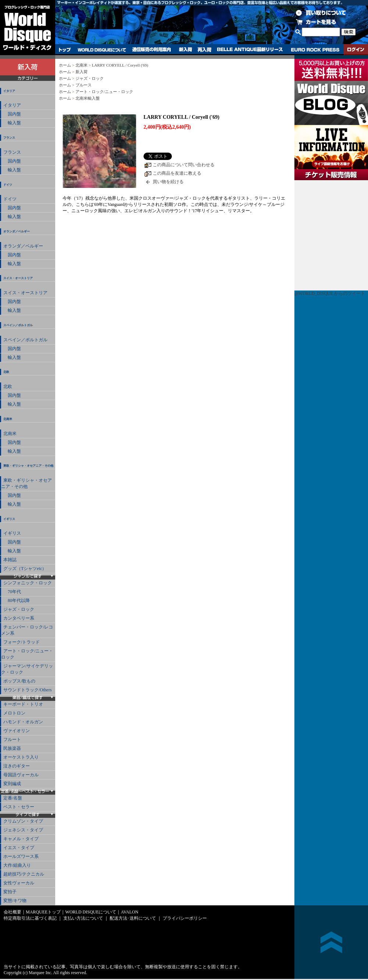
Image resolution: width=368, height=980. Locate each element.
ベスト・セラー (19, 807)
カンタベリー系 (19, 618)
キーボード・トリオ (23, 704)
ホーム (65, 65)
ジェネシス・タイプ (23, 830)
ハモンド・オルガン (23, 722)
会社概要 (13, 912)
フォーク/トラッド (22, 642)
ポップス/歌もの (19, 681)
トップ (65, 50)
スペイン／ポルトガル (18, 325)
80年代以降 (17, 601)
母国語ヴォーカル (21, 775)
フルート (12, 740)
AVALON (130, 912)
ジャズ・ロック (19, 609)
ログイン (356, 50)
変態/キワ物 (15, 901)
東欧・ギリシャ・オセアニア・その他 (28, 466)
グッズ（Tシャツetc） (25, 569)
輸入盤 (12, 123)
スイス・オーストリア (18, 278)
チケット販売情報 (331, 235)
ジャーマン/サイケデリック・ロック (27, 669)
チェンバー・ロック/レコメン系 (27, 630)
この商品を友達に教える (177, 173)
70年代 (12, 592)
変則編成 (12, 784)
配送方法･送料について (133, 918)
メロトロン (14, 713)
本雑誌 (10, 560)
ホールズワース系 (21, 856)
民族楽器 (12, 748)
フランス (9, 138)
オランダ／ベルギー (17, 231)
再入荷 (205, 50)
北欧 (6, 372)
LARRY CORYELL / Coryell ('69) (120, 65)
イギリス (9, 519)
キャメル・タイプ (21, 839)
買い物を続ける (168, 182)
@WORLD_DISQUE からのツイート (330, 293)
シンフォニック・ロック (28, 583)
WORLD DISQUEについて (102, 50)
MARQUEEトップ (43, 912)
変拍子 (10, 892)
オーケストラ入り (21, 757)
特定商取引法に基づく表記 (30, 918)
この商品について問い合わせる (184, 165)
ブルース (84, 85)
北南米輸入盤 (88, 98)
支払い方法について (83, 918)
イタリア (9, 91)
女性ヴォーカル (19, 883)
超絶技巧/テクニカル (24, 874)
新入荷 (185, 50)
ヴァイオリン (17, 731)
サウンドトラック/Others (27, 690)
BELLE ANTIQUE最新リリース (250, 50)
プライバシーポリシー (185, 918)
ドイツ (8, 185)
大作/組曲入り (17, 865)
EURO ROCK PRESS (315, 50)
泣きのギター (17, 766)
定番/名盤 (13, 798)
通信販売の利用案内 (151, 50)
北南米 (8, 419)
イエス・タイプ (19, 848)
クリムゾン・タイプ (23, 821)
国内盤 (12, 114)
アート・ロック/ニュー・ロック (27, 654)
